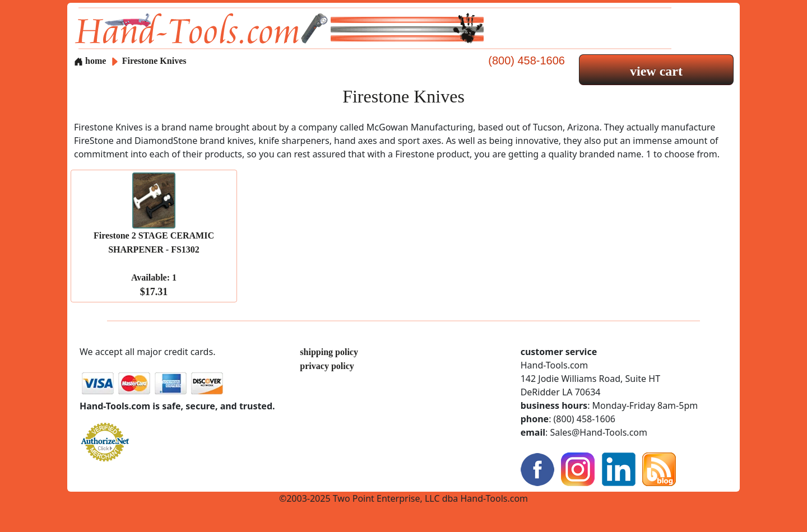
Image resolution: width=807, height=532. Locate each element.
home (90, 61)
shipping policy (329, 352)
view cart (656, 71)
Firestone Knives (154, 61)
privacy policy (327, 366)
